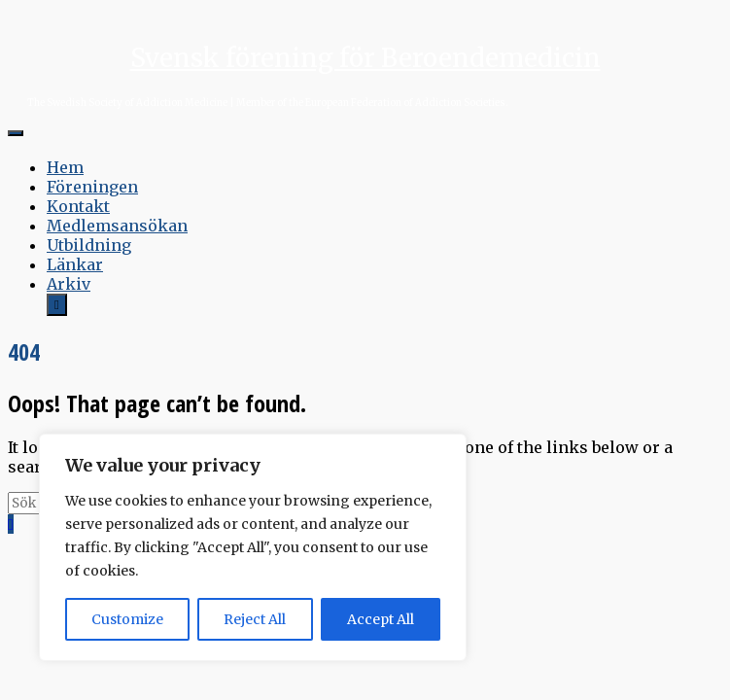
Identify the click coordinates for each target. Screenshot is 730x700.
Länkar (75, 264)
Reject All (255, 619)
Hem (65, 167)
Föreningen (92, 187)
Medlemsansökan (117, 226)
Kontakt (78, 206)
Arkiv (69, 284)
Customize (127, 619)
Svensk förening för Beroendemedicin (365, 58)
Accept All (381, 619)
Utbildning (89, 245)
